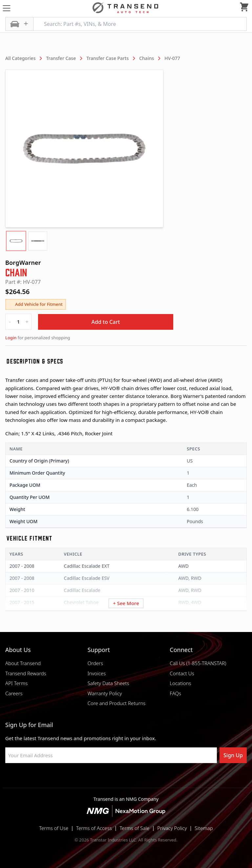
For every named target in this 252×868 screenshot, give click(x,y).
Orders (95, 663)
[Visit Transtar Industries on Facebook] (93, 779)
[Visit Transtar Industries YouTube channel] (159, 779)
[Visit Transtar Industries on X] (142, 779)
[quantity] (18, 322)
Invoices (97, 673)
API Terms (16, 683)
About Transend (23, 663)
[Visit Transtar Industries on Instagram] (126, 779)
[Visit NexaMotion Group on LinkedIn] (110, 779)
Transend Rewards (26, 673)
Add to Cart (106, 322)
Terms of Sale (134, 828)
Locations (180, 683)
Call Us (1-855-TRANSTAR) (198, 663)
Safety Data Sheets (108, 683)
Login (11, 338)
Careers (14, 693)
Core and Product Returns (117, 703)
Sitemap (204, 828)
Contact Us (182, 673)
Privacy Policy (172, 828)
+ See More (126, 603)
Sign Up (233, 755)
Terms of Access (94, 828)
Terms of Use (54, 828)
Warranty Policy (105, 693)
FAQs (175, 693)
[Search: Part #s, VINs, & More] (140, 24)
